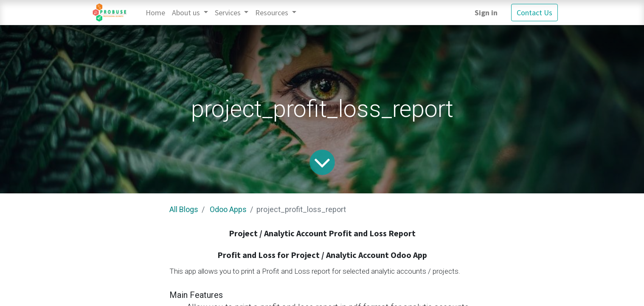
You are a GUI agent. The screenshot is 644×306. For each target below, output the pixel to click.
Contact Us (534, 13)
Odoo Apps (228, 209)
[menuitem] (155, 13)
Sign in (486, 13)
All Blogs (184, 209)
